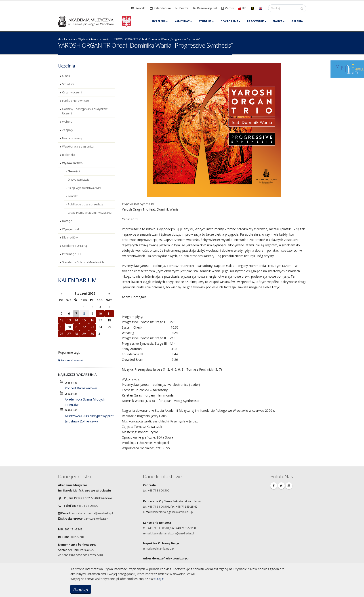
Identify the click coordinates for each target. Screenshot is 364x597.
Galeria (297, 21)
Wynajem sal (70, 229)
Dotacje (67, 221)
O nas (66, 76)
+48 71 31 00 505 (158, 507)
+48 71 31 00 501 (158, 528)
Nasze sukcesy (72, 138)
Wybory (67, 122)
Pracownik (255, 21)
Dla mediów (70, 237)
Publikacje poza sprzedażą (85, 204)
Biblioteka (69, 155)
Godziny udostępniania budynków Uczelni (85, 111)
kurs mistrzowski (70, 360)
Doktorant (229, 21)
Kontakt (73, 196)
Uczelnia (159, 21)
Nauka (278, 21)
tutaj (159, 579)
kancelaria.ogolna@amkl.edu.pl (92, 513)
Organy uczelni (72, 92)
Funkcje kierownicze (76, 101)
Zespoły (67, 130)
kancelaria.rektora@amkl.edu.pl (173, 533)
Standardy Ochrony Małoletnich (83, 262)
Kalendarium (77, 280)
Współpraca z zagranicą (78, 147)
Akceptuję (81, 589)
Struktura (68, 84)
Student (205, 21)
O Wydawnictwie (79, 180)
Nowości (105, 39)
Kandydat (182, 21)
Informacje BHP (72, 254)
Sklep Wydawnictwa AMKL (85, 188)
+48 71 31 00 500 (87, 506)
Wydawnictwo (87, 39)
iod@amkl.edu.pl (163, 549)
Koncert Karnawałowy (81, 388)
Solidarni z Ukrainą (75, 246)
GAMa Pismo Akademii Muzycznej (90, 213)
